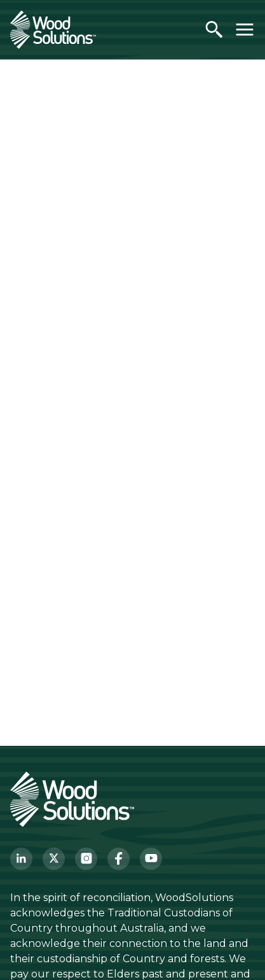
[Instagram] (86, 859)
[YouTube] (151, 859)
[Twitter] (54, 859)
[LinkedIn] (21, 859)
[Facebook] (119, 859)
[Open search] (214, 29)
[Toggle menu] (245, 29)
